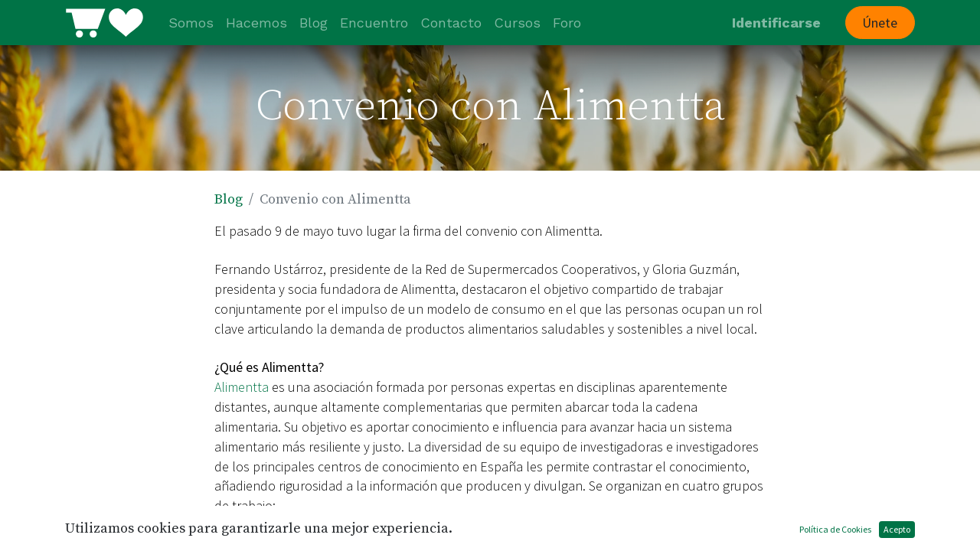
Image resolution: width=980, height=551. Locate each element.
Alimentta (242, 387)
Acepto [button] (897, 529)
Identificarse (776, 23)
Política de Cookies (835, 529)
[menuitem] (191, 23)
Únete (880, 23)
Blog (229, 199)
